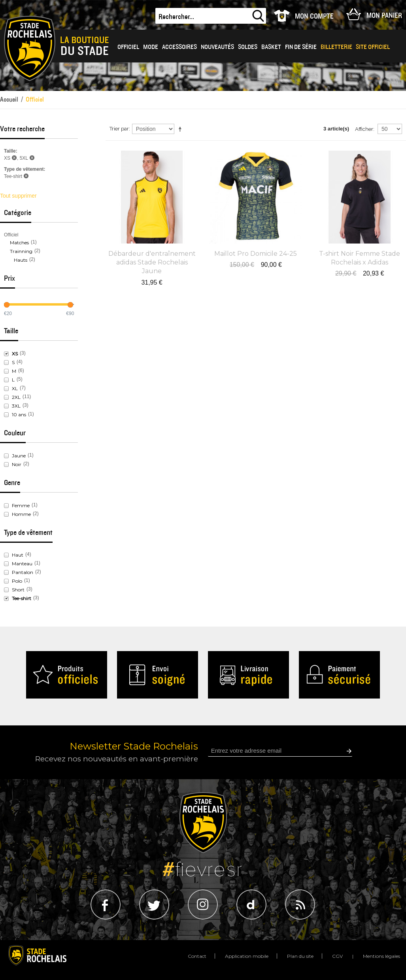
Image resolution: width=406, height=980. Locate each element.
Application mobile (247, 956)
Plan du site (300, 956)
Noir (17, 464)
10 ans (19, 414)
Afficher (364, 129)
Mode (151, 47)
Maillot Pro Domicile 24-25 (256, 254)
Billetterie (336, 47)
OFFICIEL (128, 47)
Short (18, 590)
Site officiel (373, 47)
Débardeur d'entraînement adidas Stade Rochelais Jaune (152, 262)
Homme (21, 514)
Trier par (119, 129)
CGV (337, 956)
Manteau (22, 564)
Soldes (248, 47)
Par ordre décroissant (181, 129)
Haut (18, 555)
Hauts (21, 260)
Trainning (21, 251)
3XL (16, 406)
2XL (16, 397)
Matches (19, 243)
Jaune (19, 456)
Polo (17, 581)
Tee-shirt (22, 598)
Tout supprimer (18, 196)
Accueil (9, 99)
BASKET (271, 47)
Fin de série (301, 47)
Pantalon (23, 572)
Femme (21, 505)
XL (15, 388)
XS (15, 354)
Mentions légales (381, 956)
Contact (197, 956)
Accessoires (179, 47)
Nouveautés (217, 47)
